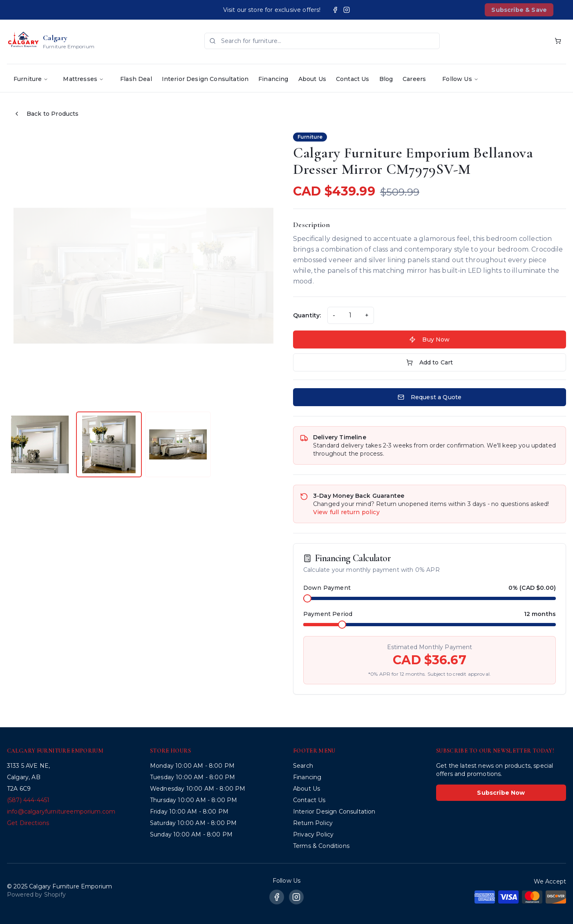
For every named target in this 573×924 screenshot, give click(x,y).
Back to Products (46, 114)
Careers (414, 79)
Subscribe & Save (519, 10)
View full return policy (346, 512)
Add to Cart (430, 362)
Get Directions (28, 823)
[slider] (307, 598)
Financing (273, 79)
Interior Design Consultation (205, 79)
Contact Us (353, 79)
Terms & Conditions (321, 846)
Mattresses (83, 79)
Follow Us (460, 79)
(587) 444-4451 (28, 800)
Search (303, 766)
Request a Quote (430, 397)
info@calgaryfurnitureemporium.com (61, 812)
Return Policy (313, 823)
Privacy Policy (313, 834)
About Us (312, 79)
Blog (386, 79)
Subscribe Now (501, 793)
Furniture (31, 79)
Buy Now (429, 339)
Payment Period (328, 614)
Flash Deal (136, 79)
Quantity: (307, 315)
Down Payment (327, 588)
